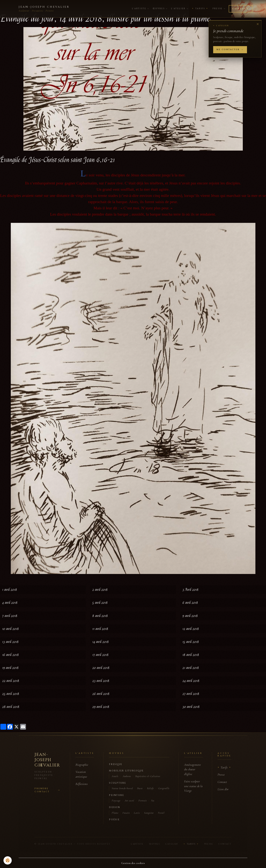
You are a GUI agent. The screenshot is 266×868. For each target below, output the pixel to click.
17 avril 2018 (100, 655)
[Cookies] (8, 860)
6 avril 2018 (190, 603)
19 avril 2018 (10, 668)
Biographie (82, 765)
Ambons (127, 776)
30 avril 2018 (191, 707)
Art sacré (129, 800)
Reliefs (150, 788)
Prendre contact (42, 790)
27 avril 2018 (191, 694)
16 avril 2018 (11, 655)
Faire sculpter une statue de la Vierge (193, 786)
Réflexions (82, 784)
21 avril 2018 (191, 668)
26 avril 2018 (101, 694)
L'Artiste (140, 9)
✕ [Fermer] (258, 24)
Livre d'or (223, 789)
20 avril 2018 (101, 668)
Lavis (137, 813)
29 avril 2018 (101, 707)
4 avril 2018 (10, 603)
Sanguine (149, 813)
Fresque (116, 764)
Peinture (116, 795)
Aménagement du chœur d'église (192, 769)
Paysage (116, 800)
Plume (115, 813)
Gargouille (164, 788)
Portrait (143, 800)
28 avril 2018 (11, 707)
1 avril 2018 (10, 590)
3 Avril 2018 (190, 590)
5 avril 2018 (100, 603)
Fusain (126, 813)
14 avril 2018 (101, 642)
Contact (241, 9)
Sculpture (117, 783)
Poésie (114, 820)
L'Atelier (180, 9)
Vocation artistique (81, 774)
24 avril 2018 (191, 681)
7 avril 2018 (10, 616)
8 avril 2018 (100, 616)
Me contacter (228, 50)
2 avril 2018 (100, 590)
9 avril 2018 (190, 616)
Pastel (161, 813)
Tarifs (200, 9)
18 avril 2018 (191, 655)
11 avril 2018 (100, 629)
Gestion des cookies (133, 863)
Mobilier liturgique (126, 771)
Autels (115, 776)
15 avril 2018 (191, 642)
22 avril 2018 (11, 681)
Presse (219, 9)
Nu (153, 800)
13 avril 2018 (10, 642)
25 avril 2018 (11, 694)
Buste (140, 788)
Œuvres (160, 9)
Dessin (114, 807)
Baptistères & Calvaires (148, 776)
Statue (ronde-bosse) (122, 788)
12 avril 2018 (191, 629)
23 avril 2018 (101, 681)
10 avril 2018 (11, 629)
